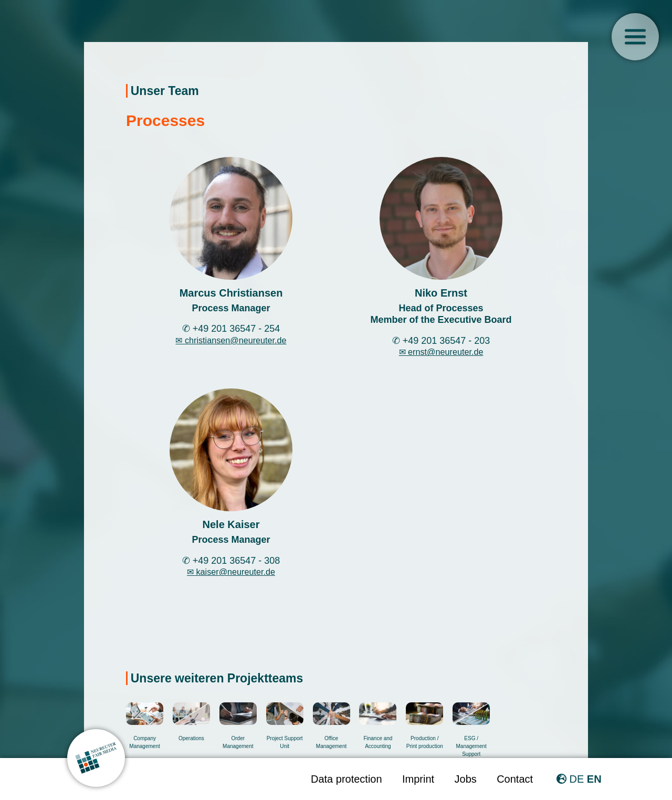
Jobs (466, 779)
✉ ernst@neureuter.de (441, 352)
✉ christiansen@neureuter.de (231, 340)
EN (594, 779)
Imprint (418, 779)
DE (576, 779)
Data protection (346, 779)
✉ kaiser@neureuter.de (231, 572)
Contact (515, 779)
